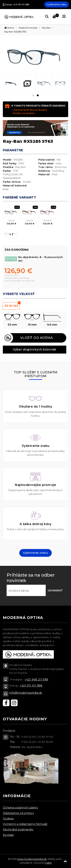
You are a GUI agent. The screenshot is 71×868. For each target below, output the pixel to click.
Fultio (48, 863)
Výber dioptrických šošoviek (35, 349)
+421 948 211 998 (36, 680)
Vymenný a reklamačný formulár (25, 824)
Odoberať (55, 590)
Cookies (8, 819)
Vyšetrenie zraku (57, 4)
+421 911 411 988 (31, 686)
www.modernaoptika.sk (32, 859)
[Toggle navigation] (64, 16)
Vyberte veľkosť (19, 294)
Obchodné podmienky (18, 829)
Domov (9, 28)
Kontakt (8, 835)
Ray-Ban (46, 28)
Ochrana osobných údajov (20, 808)
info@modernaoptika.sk (26, 693)
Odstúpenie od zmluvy (18, 813)
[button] (33, 95)
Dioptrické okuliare (28, 28)
